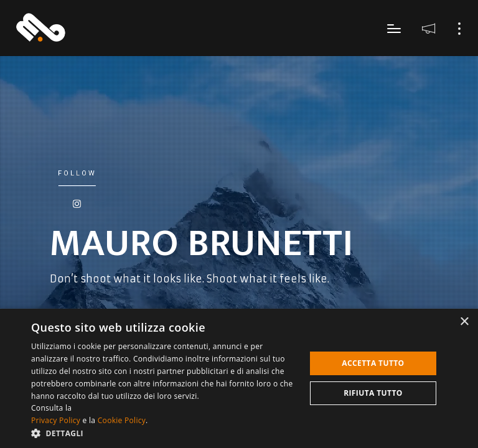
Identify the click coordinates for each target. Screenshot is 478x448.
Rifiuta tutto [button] (373, 393)
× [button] (464, 322)
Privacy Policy (56, 420)
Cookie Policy (122, 420)
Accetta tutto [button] (373, 363)
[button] (164, 433)
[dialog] (239, 378)
